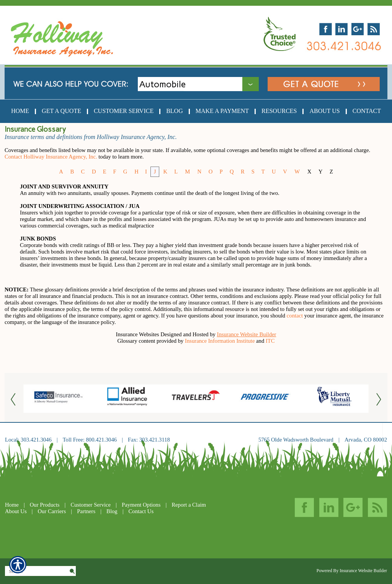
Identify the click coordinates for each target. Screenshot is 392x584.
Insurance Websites (138, 334)
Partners (86, 511)
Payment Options (141, 505)
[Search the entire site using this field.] (37, 571)
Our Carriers (52, 511)
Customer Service (91, 505)
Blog (112, 511)
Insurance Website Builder (247, 334)
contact (295, 316)
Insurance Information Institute (220, 341)
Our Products (45, 505)
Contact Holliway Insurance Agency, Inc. (51, 157)
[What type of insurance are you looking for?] (204, 84)
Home (12, 505)
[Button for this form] (14, 399)
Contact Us (141, 511)
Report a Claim (189, 505)
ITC (270, 341)
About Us (16, 511)
